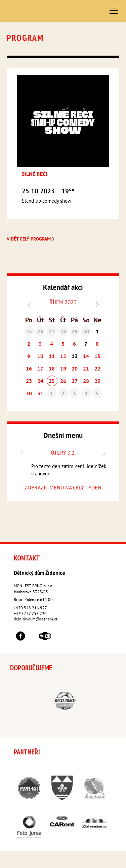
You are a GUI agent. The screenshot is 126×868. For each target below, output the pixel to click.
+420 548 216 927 (30, 609)
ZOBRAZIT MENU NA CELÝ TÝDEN (63, 488)
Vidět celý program (31, 239)
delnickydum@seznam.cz (36, 620)
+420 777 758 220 (30, 614)
